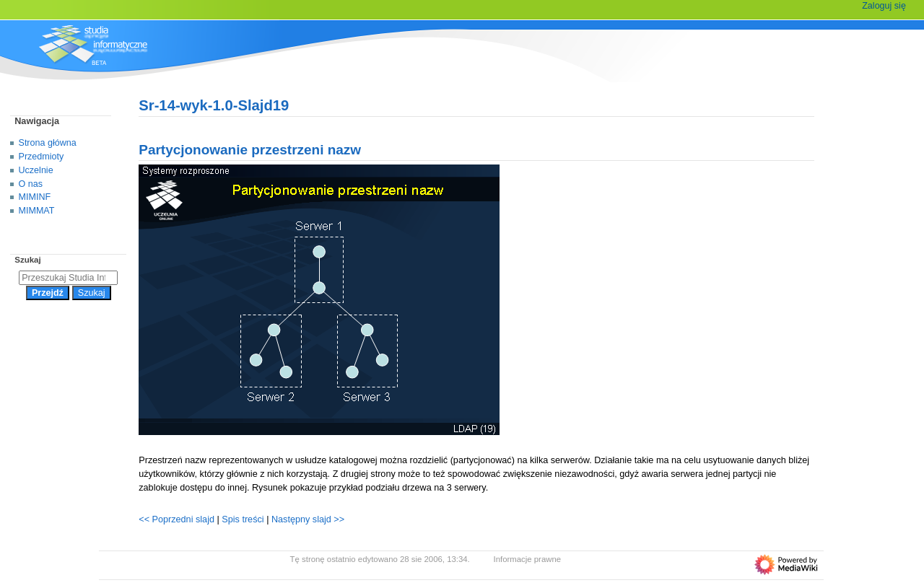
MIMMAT (37, 211)
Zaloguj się (884, 6)
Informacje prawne (528, 559)
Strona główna (48, 143)
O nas (31, 184)
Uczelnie (36, 170)
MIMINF (35, 197)
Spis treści (244, 519)
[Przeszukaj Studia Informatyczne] (68, 278)
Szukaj (27, 260)
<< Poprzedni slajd (176, 519)
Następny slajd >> (308, 519)
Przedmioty (42, 157)
